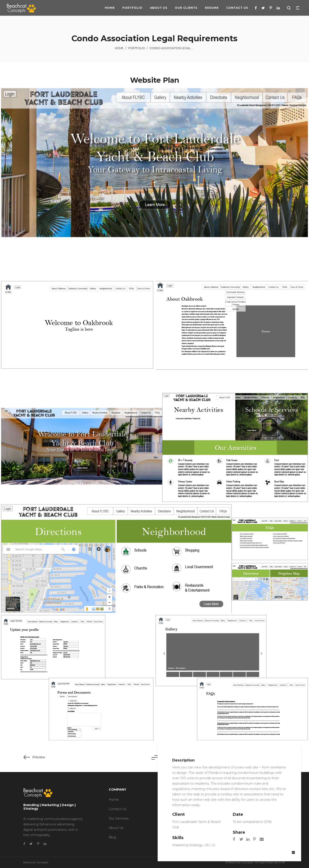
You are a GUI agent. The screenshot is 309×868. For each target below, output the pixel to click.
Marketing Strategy (187, 845)
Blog (112, 837)
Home (119, 48)
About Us (116, 828)
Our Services (119, 818)
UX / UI (210, 845)
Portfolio (136, 48)
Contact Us (118, 809)
